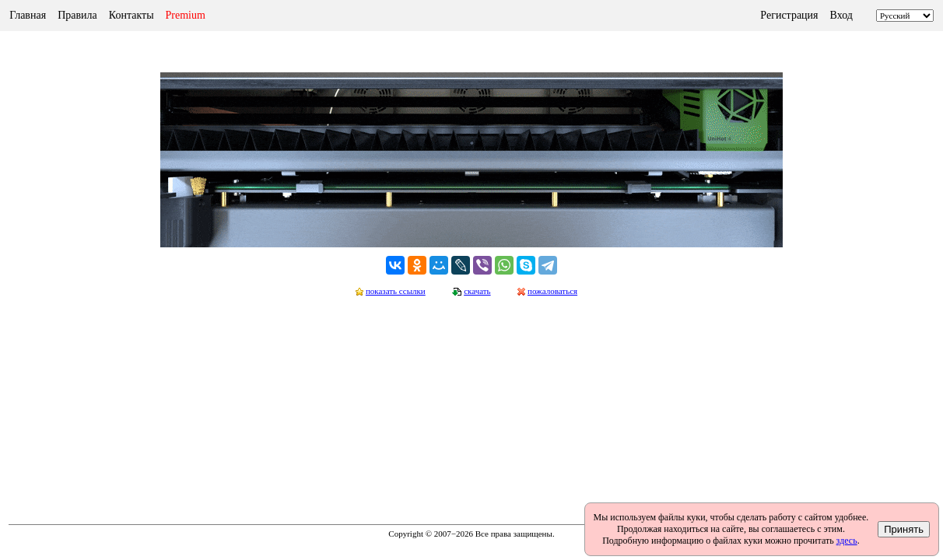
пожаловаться (552, 291)
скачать (477, 291)
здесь (847, 541)
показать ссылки (396, 291)
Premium (186, 15)
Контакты (131, 15)
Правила (77, 15)
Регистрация (789, 15)
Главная (28, 15)
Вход (841, 15)
